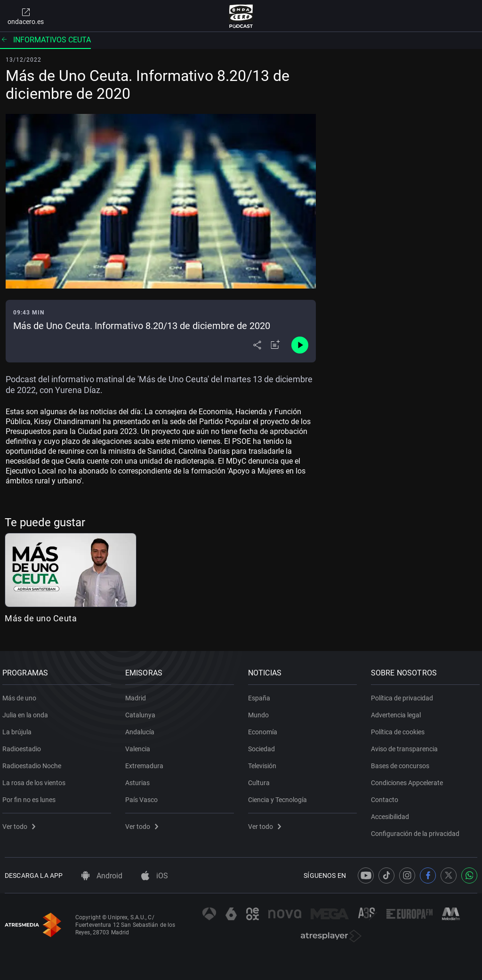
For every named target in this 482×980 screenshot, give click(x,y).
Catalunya (143, 711)
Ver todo (21, 823)
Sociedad (264, 745)
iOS (155, 876)
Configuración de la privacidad (418, 830)
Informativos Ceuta (45, 40)
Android (102, 876)
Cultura (261, 779)
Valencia (140, 745)
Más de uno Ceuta (41, 618)
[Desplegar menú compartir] (257, 345)
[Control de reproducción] (300, 345)
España (261, 694)
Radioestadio (24, 745)
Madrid (138, 694)
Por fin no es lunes (31, 796)
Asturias (140, 779)
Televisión (265, 762)
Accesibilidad (392, 813)
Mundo (261, 711)
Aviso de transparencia (407, 745)
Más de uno (22, 694)
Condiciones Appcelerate (409, 779)
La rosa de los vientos (36, 779)
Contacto (387, 796)
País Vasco (144, 796)
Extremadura (147, 762)
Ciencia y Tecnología (280, 796)
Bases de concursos (402, 762)
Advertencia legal (398, 711)
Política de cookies (400, 728)
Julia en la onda (28, 711)
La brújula (19, 728)
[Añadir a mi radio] (275, 345)
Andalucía (142, 728)
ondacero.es (26, 16)
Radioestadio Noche (34, 762)
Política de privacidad (404, 694)
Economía (265, 728)
